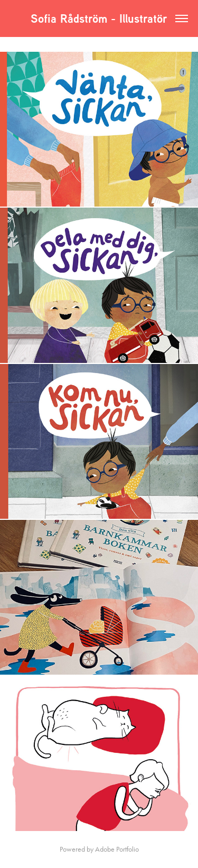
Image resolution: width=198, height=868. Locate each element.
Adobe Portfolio (117, 849)
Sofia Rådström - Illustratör (101, 18)
